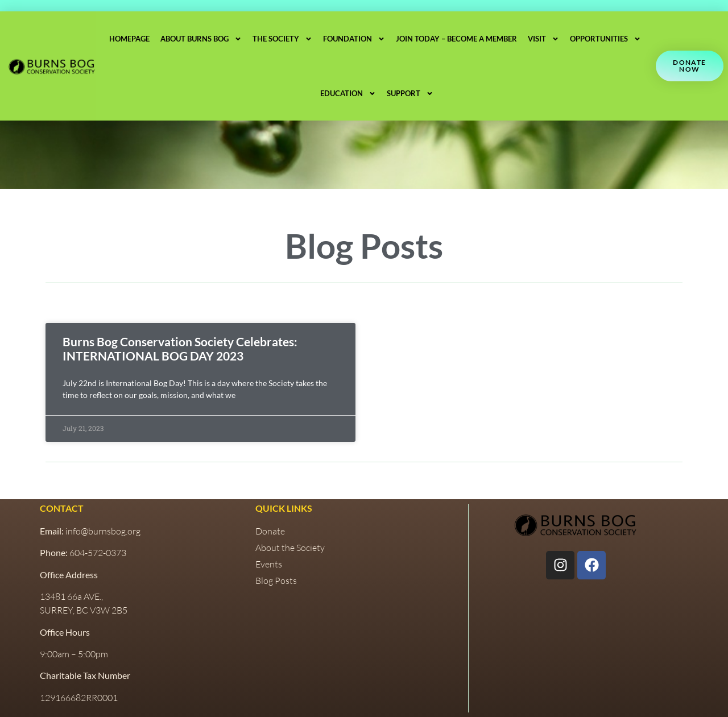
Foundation (354, 39)
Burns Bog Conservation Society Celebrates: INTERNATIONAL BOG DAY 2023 (180, 349)
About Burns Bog (201, 39)
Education (348, 94)
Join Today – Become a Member (456, 39)
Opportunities (605, 39)
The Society (282, 39)
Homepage (129, 39)
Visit (543, 39)
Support (409, 94)
